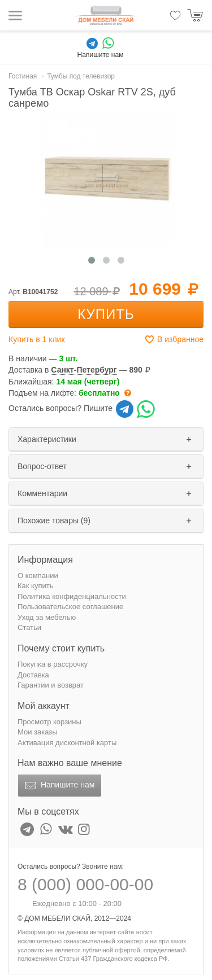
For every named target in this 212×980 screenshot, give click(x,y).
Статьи (29, 627)
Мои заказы (38, 732)
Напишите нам (59, 786)
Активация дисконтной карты (67, 743)
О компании (38, 576)
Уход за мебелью (47, 617)
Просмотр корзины (49, 722)
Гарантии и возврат (51, 685)
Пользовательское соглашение (70, 607)
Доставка (33, 675)
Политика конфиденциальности (72, 596)
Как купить (35, 586)
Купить (106, 314)
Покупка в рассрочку (53, 664)
